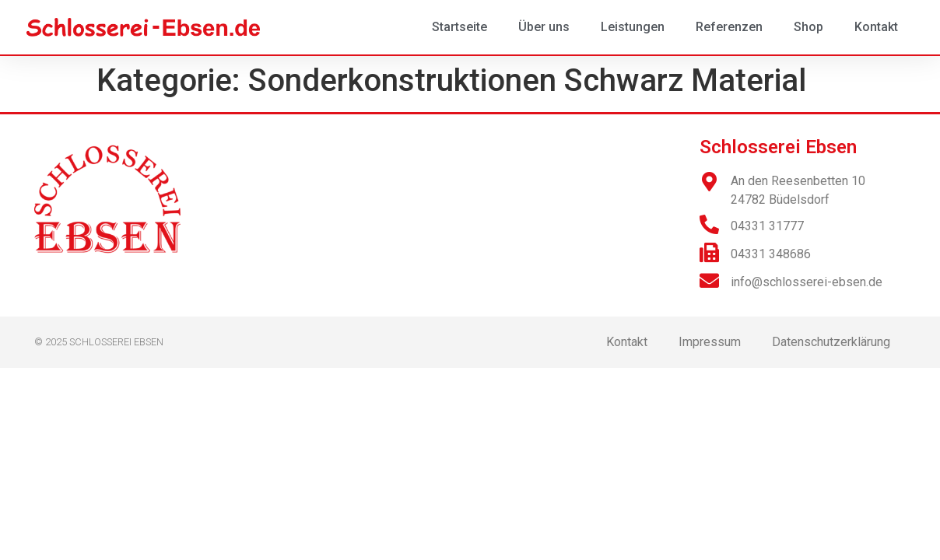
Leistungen (633, 27)
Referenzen (729, 27)
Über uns (544, 27)
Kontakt (876, 27)
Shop (808, 27)
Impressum (710, 342)
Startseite (459, 27)
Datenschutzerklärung (831, 342)
